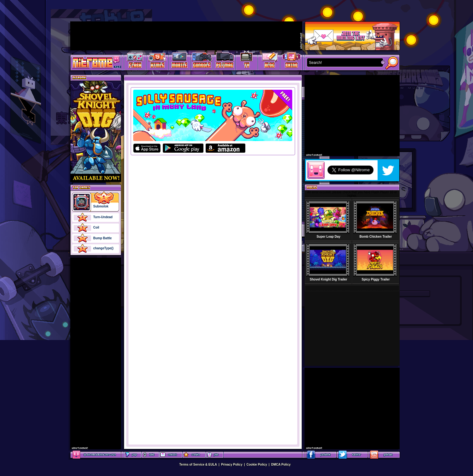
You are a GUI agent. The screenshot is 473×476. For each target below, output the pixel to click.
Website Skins (291, 62)
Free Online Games (135, 62)
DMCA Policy (281, 465)
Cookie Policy (257, 465)
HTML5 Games (157, 62)
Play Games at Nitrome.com (93, 62)
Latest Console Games (202, 62)
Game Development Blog (269, 62)
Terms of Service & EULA (198, 465)
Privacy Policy (232, 465)
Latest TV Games (247, 62)
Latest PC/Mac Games (224, 62)
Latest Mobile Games (180, 62)
